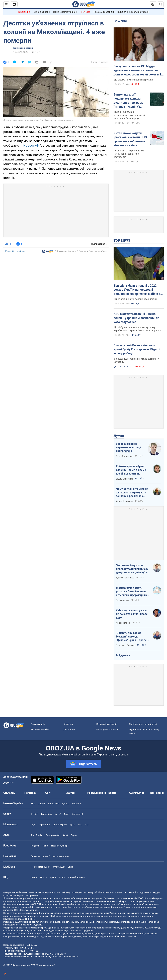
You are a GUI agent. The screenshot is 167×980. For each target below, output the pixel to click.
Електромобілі (53, 835)
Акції (65, 835)
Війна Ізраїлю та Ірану (65, 12)
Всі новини (157, 793)
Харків (41, 804)
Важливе (121, 21)
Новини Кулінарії (60, 846)
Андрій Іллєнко (123, 623)
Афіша (34, 877)
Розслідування (97, 793)
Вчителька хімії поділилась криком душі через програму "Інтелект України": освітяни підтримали (128, 101)
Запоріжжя (53, 804)
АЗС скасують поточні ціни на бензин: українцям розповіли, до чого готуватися (136, 318)
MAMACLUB (59, 867)
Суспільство (137, 793)
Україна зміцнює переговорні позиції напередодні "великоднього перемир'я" (129, 448)
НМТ (87, 825)
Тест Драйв (37, 835)
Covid (70, 867)
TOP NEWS (122, 240)
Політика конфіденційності (143, 724)
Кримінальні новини (23, 48)
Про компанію (38, 724)
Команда (68, 724)
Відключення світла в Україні (133, 12)
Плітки (44, 877)
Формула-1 (77, 814)
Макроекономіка (61, 856)
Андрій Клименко (124, 501)
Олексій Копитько (124, 456)
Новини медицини (40, 867)
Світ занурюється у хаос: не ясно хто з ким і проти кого (132, 614)
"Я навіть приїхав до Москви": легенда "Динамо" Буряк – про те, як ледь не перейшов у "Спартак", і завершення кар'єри (132, 637)
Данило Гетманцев (125, 578)
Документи (69, 729)
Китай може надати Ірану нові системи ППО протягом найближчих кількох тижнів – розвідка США (130, 139)
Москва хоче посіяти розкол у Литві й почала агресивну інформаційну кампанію (132, 592)
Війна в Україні (42, 12)
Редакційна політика (15, 251)
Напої (45, 846)
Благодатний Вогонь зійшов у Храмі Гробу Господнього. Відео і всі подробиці (137, 349)
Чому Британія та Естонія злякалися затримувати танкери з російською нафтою (132, 493)
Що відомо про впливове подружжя (133, 80)
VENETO (85, 12)
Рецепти (35, 846)
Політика (30, 793)
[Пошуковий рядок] (161, 4)
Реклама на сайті (40, 729)
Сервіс (74, 835)
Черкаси (76, 804)
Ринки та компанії (40, 856)
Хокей (58, 814)
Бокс (67, 814)
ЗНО (80, 825)
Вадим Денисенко (124, 479)
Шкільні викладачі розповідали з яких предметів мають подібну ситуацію (130, 115)
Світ (48, 793)
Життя (70, 793)
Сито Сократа (123, 600)
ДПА (72, 825)
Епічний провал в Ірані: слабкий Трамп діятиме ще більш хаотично (131, 470)
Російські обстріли (104, 12)
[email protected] (42, 957)
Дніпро (66, 804)
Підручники (44, 825)
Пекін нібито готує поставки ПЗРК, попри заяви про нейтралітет (129, 154)
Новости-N (31, 145)
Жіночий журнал (76, 877)
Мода (62, 877)
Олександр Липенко (126, 645)
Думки (119, 436)
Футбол (35, 814)
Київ (33, 804)
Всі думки (122, 655)
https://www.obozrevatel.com (113, 892)
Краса (53, 877)
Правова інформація (107, 724)
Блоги (112, 793)
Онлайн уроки (60, 825)
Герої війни (24, 12)
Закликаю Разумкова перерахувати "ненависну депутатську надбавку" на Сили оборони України (133, 569)
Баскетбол (47, 814)
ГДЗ (33, 825)
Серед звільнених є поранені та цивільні (135, 299)
